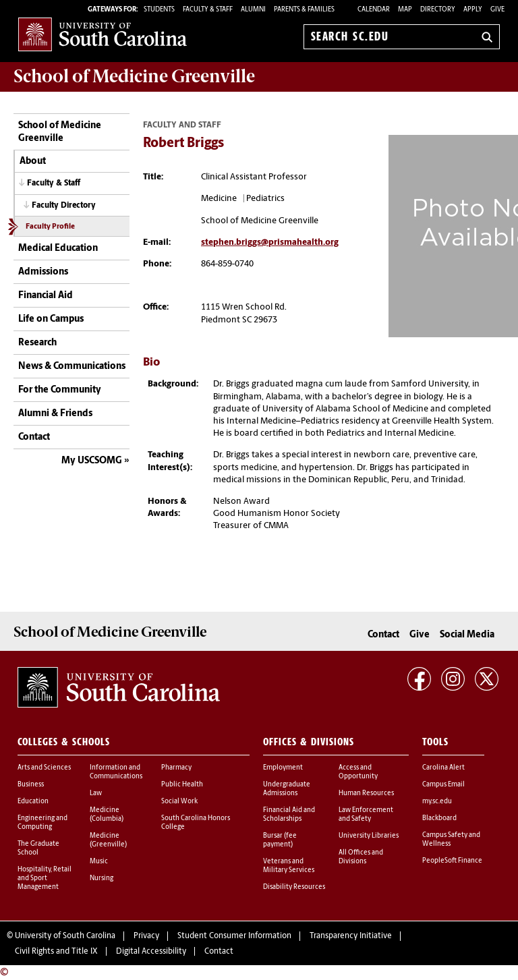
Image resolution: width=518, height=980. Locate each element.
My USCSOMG (92, 461)
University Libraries (369, 836)
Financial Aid (46, 296)
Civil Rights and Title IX (56, 952)
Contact (34, 437)
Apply (473, 10)
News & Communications (72, 367)
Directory (438, 10)
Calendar (374, 10)
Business (31, 785)
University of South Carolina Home (103, 34)
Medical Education (58, 249)
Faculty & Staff (54, 183)
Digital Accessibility (151, 952)
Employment (283, 768)
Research (37, 343)
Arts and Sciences (44, 768)
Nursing (102, 878)
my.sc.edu (437, 802)
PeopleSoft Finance (452, 861)
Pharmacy (176, 768)
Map (405, 10)
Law (96, 794)
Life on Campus (51, 319)
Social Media (467, 635)
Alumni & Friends (55, 414)
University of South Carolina (65, 936)
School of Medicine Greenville (60, 133)
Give (497, 10)
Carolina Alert (443, 768)
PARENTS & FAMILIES (304, 10)
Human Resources (366, 794)
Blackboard (439, 818)
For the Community (60, 390)
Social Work (179, 802)
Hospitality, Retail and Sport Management (45, 878)
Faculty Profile (50, 227)
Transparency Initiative (351, 936)
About (33, 162)
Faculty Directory (64, 206)
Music (99, 862)
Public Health (182, 785)
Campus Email (443, 785)
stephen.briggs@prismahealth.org (270, 242)
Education (33, 802)
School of (134, 76)
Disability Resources (294, 887)
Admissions (43, 272)
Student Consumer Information (234, 936)
